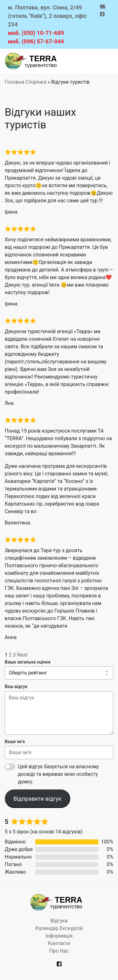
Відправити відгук (37, 799)
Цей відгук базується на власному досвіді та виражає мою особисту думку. (58, 774)
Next (22, 655)
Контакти (59, 943)
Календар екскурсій (59, 928)
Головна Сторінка (25, 82)
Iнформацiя (59, 936)
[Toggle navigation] (104, 61)
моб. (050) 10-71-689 (36, 33)
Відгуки (59, 921)
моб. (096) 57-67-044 (36, 41)
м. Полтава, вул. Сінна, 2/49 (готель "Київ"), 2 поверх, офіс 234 (47, 16)
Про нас (59, 951)
